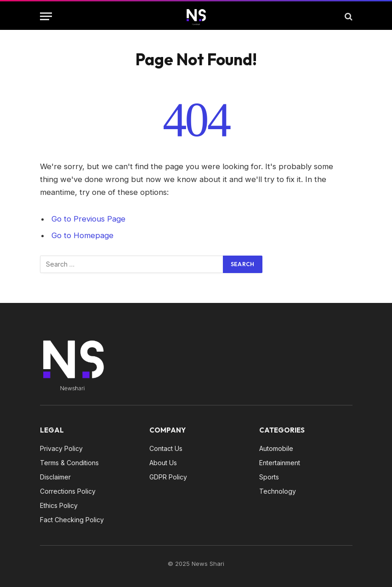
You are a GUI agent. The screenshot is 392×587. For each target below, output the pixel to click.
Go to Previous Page (88, 219)
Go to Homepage (82, 235)
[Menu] (46, 16)
